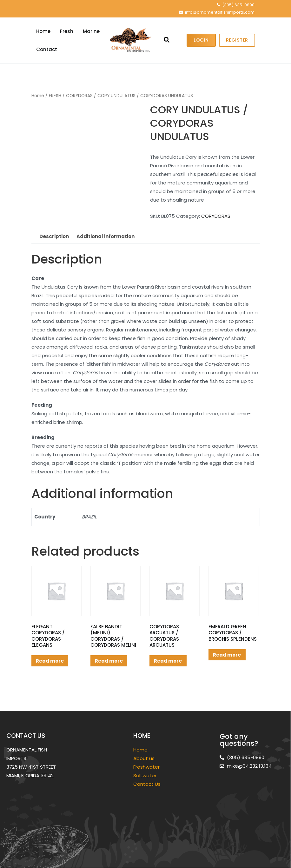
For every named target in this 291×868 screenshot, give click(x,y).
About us (144, 758)
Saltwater (145, 775)
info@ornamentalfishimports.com (220, 12)
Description (54, 236)
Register (237, 40)
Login (201, 40)
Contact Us (147, 784)
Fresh (67, 31)
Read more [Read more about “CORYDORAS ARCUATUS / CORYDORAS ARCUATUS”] (168, 661)
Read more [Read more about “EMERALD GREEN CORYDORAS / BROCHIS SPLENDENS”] (227, 655)
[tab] (54, 237)
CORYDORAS (79, 96)
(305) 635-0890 (238, 5)
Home (43, 31)
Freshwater (147, 767)
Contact (47, 49)
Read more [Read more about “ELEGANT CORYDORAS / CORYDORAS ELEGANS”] (50, 661)
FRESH (55, 96)
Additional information (106, 236)
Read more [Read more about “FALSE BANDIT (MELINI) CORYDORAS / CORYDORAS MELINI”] (109, 661)
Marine (91, 31)
